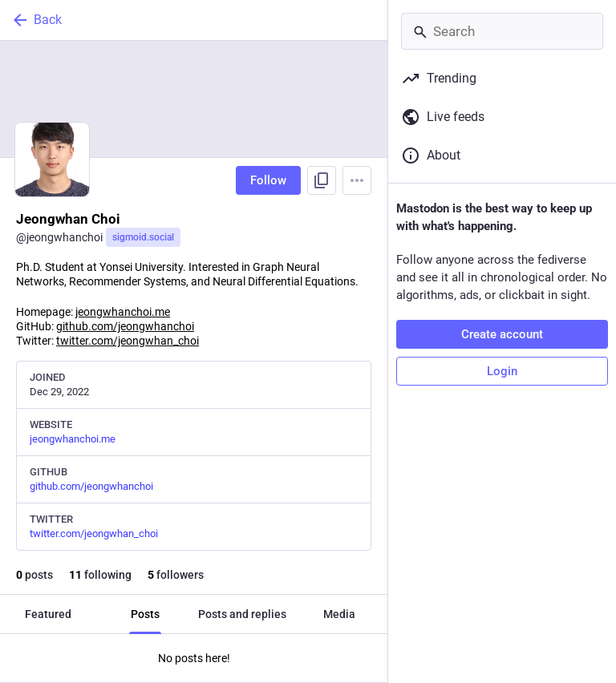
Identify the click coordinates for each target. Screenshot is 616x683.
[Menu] (357, 180)
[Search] (502, 31)
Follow (268, 180)
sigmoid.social (143, 237)
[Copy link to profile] (322, 180)
